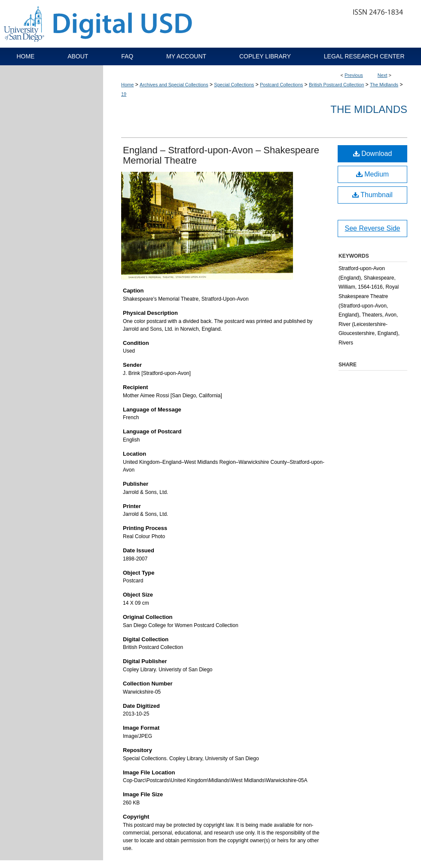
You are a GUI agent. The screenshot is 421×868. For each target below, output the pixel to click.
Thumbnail (372, 195)
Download (373, 154)
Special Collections (234, 85)
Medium (372, 174)
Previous (354, 75)
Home (127, 85)
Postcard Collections (281, 85)
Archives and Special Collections (174, 85)
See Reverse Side (373, 228)
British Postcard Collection (336, 85)
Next (383, 75)
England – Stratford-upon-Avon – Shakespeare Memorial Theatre (221, 155)
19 (124, 94)
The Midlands (384, 85)
